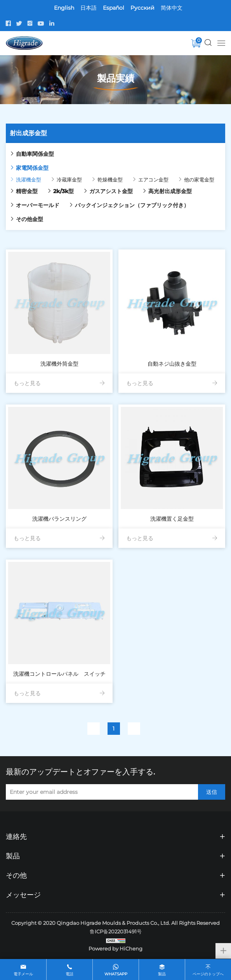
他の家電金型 (199, 180)
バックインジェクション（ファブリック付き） (132, 205)
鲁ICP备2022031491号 (116, 931)
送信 (212, 792)
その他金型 (30, 219)
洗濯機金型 (29, 180)
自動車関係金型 (35, 154)
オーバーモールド (38, 205)
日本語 (89, 8)
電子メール (23, 974)
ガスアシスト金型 (111, 191)
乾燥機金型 (110, 180)
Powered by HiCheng (115, 949)
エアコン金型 (153, 180)
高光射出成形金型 (170, 191)
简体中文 (172, 8)
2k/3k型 (63, 191)
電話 (69, 974)
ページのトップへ (208, 974)
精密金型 (27, 191)
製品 (162, 974)
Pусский (142, 8)
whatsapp (116, 974)
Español (114, 8)
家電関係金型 (32, 168)
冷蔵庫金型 (69, 180)
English (64, 8)
